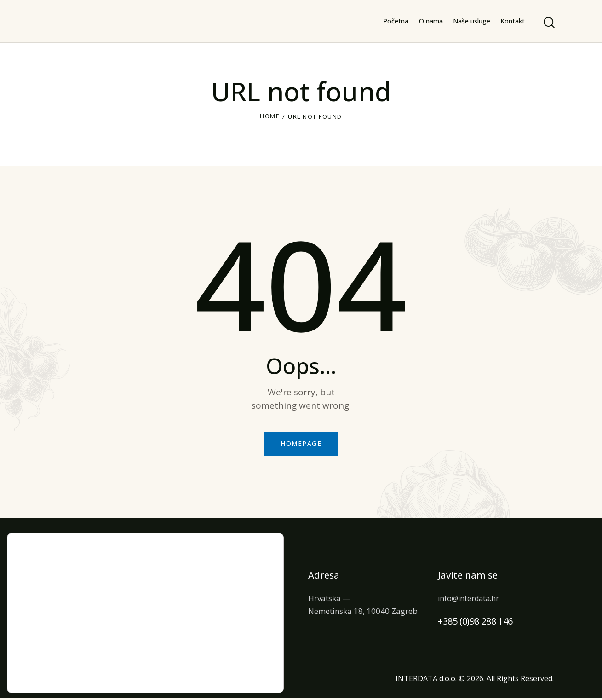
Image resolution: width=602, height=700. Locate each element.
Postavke (227, 674)
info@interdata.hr (470, 600)
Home (270, 116)
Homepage (301, 445)
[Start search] (548, 23)
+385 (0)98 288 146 (475, 623)
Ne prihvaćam (227, 654)
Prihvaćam (227, 635)
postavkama (37, 671)
